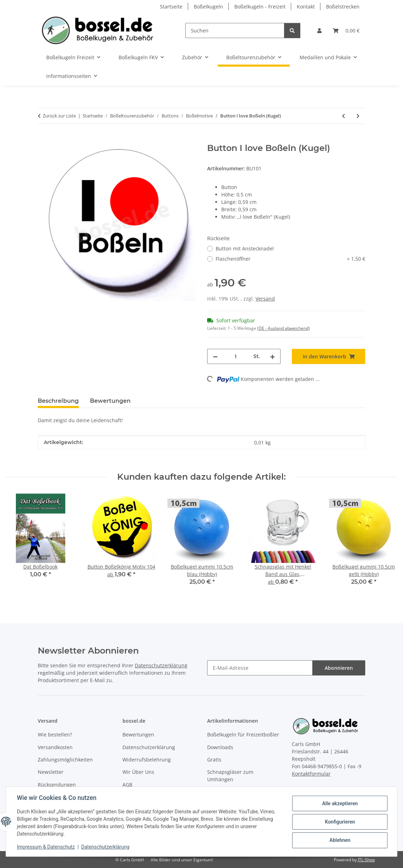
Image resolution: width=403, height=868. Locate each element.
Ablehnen (339, 840)
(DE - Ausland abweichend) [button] (284, 328)
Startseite (171, 7)
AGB (127, 785)
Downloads (220, 747)
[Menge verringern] (215, 356)
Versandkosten (55, 747)
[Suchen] (235, 31)
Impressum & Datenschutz (46, 847)
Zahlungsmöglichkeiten (65, 760)
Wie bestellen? (55, 735)
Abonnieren (339, 668)
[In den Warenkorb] (43, 139)
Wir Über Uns (138, 772)
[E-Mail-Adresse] (260, 668)
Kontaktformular (311, 774)
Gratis (214, 760)
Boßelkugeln (208, 7)
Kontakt (306, 7)
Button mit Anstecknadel (245, 248)
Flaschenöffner (290, 259)
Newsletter (51, 772)
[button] (319, 31)
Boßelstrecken (343, 7)
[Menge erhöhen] (272, 356)
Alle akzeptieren (339, 803)
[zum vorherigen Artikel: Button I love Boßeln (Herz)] (344, 116)
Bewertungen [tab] (110, 401)
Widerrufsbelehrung (147, 760)
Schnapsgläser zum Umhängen (230, 776)
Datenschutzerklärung (106, 847)
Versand (265, 299)
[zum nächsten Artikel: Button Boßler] (358, 116)
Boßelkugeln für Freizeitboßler (243, 735)
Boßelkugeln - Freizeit (260, 7)
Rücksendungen (57, 785)
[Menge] (236, 356)
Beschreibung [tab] (58, 401)
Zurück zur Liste (59, 116)
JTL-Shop (366, 860)
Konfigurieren (339, 822)
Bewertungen (138, 735)
